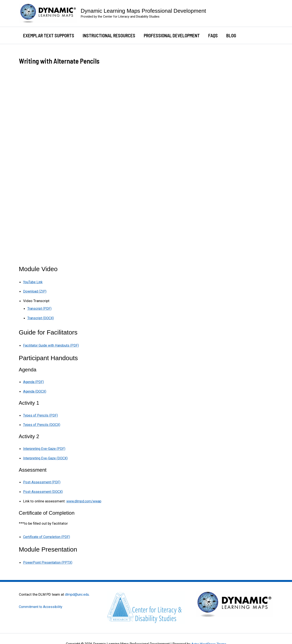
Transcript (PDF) (40, 308)
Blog (235, 35)
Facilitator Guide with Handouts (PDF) (53, 345)
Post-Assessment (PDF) (42, 480)
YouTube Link (34, 282)
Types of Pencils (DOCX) (43, 423)
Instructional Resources (110, 35)
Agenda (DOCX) (36, 390)
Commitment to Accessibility (42, 604)
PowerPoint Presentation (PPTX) (49, 560)
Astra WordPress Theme (209, 641)
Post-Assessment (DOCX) (44, 490)
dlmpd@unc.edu (78, 592)
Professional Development (174, 35)
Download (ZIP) (36, 291)
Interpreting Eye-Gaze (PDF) (45, 447)
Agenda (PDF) (34, 381)
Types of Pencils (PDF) (41, 414)
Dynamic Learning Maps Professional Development (143, 11)
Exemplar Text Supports (49, 35)
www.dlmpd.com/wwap (85, 499)
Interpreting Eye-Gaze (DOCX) (47, 457)
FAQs (216, 35)
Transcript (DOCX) (42, 318)
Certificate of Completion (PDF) (48, 534)
